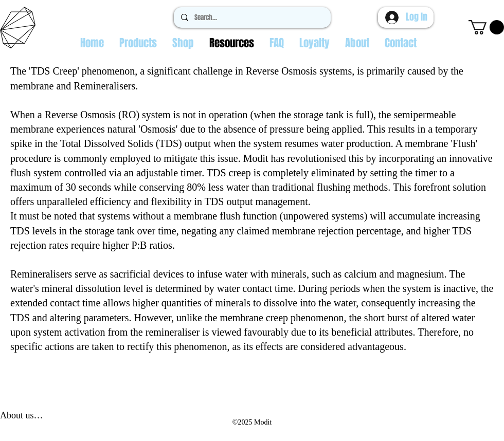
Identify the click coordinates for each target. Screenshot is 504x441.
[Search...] (252, 17)
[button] (486, 27)
